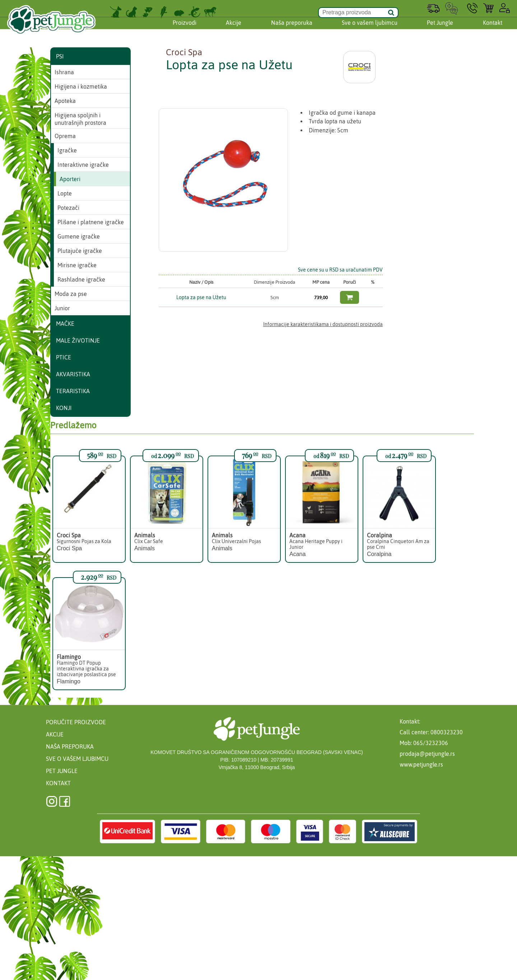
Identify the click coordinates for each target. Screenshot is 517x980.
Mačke (65, 324)
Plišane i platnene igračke (91, 222)
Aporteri (70, 179)
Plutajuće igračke (80, 251)
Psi (60, 56)
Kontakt (493, 30)
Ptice (64, 357)
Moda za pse (71, 294)
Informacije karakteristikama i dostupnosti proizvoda (323, 324)
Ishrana (64, 72)
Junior (62, 308)
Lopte (65, 193)
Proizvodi (185, 30)
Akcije (234, 30)
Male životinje (78, 340)
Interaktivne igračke (83, 165)
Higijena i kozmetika (81, 86)
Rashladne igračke (81, 279)
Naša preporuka (292, 30)
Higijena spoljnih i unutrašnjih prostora (80, 119)
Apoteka (65, 101)
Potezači (68, 208)
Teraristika (73, 391)
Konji (64, 408)
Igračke (67, 150)
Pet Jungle (440, 30)
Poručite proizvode (76, 722)
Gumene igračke (79, 236)
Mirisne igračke (77, 265)
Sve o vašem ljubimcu (370, 30)
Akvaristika (73, 374)
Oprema (65, 136)
